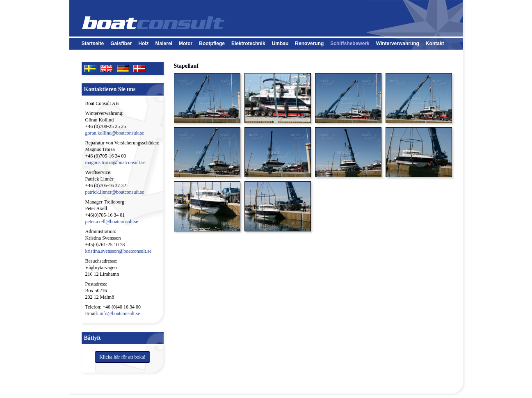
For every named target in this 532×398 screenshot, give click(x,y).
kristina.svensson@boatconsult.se (119, 251)
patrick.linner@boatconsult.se (115, 192)
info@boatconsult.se (120, 313)
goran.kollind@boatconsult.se (115, 133)
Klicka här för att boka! (122, 357)
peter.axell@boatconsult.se (112, 222)
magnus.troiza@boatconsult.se (115, 162)
